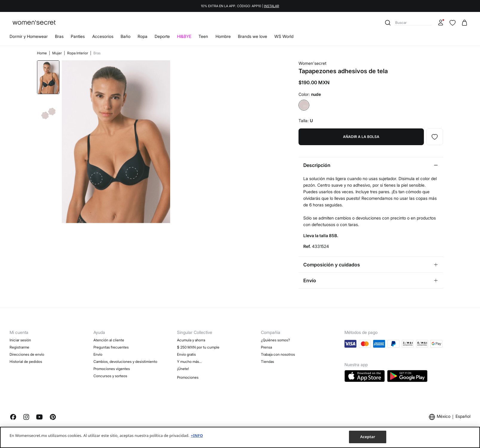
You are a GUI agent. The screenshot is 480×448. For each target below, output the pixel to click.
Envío (98, 354)
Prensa (266, 347)
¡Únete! (183, 369)
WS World (284, 36)
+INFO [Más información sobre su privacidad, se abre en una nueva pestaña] (197, 435)
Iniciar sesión (20, 340)
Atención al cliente (109, 340)
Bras (59, 36)
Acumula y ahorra (191, 340)
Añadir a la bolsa (361, 137)
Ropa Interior (78, 53)
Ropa (143, 36)
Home (42, 53)
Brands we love (253, 36)
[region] (240, 437)
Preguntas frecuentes (111, 347)
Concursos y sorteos (110, 376)
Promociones (188, 377)
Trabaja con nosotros (278, 354)
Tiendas (267, 362)
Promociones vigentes (112, 369)
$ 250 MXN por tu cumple (198, 347)
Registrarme (19, 347)
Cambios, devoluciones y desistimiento (125, 362)
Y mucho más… (189, 362)
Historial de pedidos (26, 362)
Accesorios (103, 36)
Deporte (162, 36)
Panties (78, 36)
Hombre (223, 36)
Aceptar (367, 437)
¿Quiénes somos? (275, 340)
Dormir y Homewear (29, 36)
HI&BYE (184, 36)
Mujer (57, 53)
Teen (203, 36)
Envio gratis (186, 354)
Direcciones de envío (27, 354)
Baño (126, 36)
